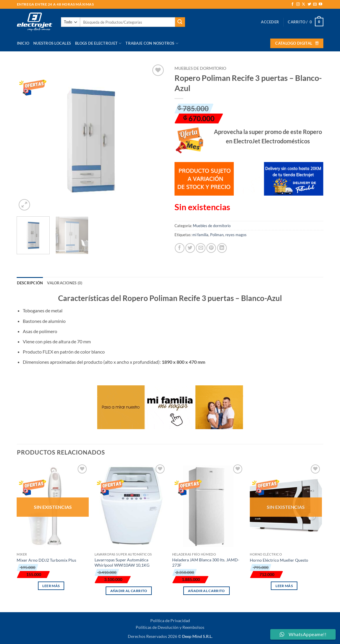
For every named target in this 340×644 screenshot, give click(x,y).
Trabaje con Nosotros (152, 43)
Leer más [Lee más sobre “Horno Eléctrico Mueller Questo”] (284, 586)
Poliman (217, 235)
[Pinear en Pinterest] (211, 248)
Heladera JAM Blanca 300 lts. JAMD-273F (206, 563)
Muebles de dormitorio (200, 68)
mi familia (200, 235)
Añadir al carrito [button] (129, 591)
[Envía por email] (201, 248)
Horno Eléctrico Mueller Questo (279, 560)
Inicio (23, 43)
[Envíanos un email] (315, 4)
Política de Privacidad (170, 620)
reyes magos (236, 235)
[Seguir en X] (304, 4)
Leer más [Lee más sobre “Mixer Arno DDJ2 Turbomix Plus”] (51, 586)
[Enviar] (180, 22)
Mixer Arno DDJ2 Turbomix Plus (46, 560)
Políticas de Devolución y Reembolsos (170, 627)
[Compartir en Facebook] (180, 248)
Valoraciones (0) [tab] (65, 283)
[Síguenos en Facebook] (292, 4)
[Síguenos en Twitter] (309, 4)
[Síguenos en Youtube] (320, 4)
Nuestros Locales (52, 43)
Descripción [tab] (30, 283)
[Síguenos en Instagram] (298, 4)
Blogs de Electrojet (98, 43)
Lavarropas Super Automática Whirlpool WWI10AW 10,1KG (122, 563)
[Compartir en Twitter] (190, 248)
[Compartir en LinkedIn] (222, 248)
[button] (270, 22)
